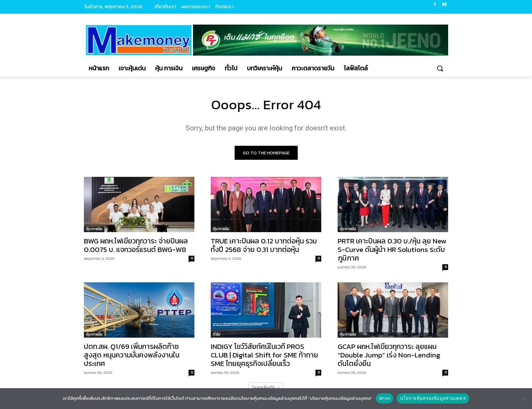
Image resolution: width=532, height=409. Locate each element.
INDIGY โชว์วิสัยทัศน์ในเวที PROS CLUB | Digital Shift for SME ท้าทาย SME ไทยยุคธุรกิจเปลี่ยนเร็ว (264, 355)
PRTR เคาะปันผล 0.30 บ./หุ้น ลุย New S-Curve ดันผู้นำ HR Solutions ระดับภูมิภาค (392, 249)
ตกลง (385, 398)
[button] (440, 68)
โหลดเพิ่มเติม (266, 387)
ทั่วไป (217, 334)
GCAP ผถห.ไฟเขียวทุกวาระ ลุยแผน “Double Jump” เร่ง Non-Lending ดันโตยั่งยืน (389, 355)
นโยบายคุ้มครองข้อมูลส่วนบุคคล (433, 398)
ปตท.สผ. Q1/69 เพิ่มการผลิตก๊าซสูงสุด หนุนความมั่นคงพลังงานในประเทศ (132, 355)
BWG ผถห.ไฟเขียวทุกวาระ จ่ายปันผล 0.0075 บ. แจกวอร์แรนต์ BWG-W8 (136, 245)
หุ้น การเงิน (94, 229)
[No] (523, 398)
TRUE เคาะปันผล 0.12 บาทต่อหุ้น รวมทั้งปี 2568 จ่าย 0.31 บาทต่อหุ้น (264, 245)
